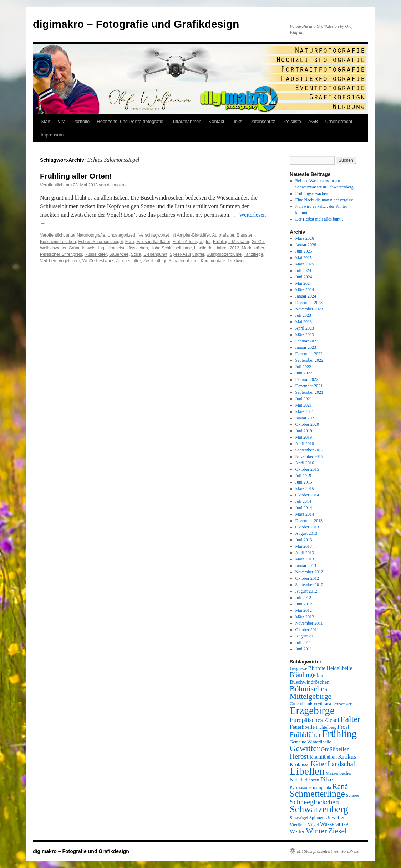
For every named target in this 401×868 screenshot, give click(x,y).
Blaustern (246, 235)
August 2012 (306, 591)
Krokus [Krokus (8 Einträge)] (347, 757)
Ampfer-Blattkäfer (194, 235)
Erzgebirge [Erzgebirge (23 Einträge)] (312, 711)
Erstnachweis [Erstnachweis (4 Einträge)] (342, 704)
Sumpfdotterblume (224, 254)
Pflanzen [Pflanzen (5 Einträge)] (311, 780)
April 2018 (305, 444)
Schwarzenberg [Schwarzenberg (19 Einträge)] (319, 809)
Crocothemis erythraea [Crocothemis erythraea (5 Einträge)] (310, 704)
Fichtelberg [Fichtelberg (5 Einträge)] (326, 727)
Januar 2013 (306, 565)
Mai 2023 (304, 322)
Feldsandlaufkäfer (153, 242)
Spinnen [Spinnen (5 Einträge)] (317, 818)
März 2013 (305, 559)
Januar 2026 (306, 245)
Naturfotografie (91, 235)
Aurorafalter (223, 235)
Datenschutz (262, 121)
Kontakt (217, 121)
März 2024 (305, 290)
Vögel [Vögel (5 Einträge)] (313, 825)
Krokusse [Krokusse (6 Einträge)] (300, 764)
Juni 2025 (304, 251)
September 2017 (309, 450)
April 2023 (305, 328)
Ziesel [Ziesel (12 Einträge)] (337, 831)
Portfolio (81, 121)
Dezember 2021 (309, 386)
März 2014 (305, 514)
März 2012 (305, 617)
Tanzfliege (254, 254)
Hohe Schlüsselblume (171, 248)
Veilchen (48, 261)
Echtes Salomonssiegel (100, 242)
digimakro (116, 185)
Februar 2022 (307, 379)
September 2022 (309, 360)
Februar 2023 (307, 341)
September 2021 (309, 392)
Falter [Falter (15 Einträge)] (350, 719)
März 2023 (305, 335)
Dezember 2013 (309, 521)
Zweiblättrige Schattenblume (170, 261)
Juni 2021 (304, 399)
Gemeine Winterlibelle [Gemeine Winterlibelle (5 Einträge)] (310, 742)
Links (237, 121)
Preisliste (292, 121)
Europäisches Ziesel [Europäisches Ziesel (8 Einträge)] (314, 720)
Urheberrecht (339, 121)
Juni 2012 (304, 604)
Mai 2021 (304, 405)
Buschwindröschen (58, 242)
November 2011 (309, 623)
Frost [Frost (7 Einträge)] (343, 727)
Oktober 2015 (307, 469)
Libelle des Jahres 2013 (217, 248)
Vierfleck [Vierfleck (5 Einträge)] (298, 825)
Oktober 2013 (307, 527)
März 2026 (305, 238)
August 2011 (306, 636)
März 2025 (305, 264)
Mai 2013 (304, 546)
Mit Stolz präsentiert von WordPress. (328, 851)
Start (45, 121)
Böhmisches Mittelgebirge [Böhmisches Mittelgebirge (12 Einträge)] (311, 693)
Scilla (136, 254)
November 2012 (309, 572)
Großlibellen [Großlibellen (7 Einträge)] (335, 749)
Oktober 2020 (307, 424)
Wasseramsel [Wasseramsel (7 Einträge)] (335, 824)
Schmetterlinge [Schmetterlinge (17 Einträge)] (317, 794)
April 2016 (305, 463)
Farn (130, 242)
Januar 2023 (306, 347)
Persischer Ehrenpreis (61, 254)
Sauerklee (119, 254)
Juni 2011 (304, 649)
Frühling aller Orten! (76, 176)
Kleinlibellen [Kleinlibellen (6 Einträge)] (323, 757)
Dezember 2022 (309, 354)
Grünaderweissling (86, 248)
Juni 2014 (304, 508)
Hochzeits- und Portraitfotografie (130, 121)
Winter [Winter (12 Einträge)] (316, 831)
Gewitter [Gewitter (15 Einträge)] (305, 748)
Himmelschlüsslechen (127, 248)
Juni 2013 (304, 540)
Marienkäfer (253, 248)
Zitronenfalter (128, 261)
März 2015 (305, 489)
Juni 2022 (304, 373)
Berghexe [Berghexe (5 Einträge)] (298, 668)
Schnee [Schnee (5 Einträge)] (353, 795)
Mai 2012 (304, 610)
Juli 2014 (303, 501)
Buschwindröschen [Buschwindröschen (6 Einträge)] (310, 682)
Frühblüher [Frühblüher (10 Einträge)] (305, 734)
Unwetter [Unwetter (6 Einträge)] (335, 817)
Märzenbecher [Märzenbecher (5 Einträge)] (339, 773)
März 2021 (305, 412)
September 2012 (309, 585)
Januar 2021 (306, 418)
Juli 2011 (303, 642)
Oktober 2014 (307, 495)
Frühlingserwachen (312, 193)
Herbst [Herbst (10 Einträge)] (299, 756)
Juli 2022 (303, 367)
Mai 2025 (304, 258)
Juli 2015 (303, 476)
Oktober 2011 (307, 630)
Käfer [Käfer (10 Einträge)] (318, 764)
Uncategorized (121, 235)
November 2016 (309, 456)
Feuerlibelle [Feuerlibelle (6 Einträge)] (302, 727)
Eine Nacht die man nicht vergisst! (325, 200)
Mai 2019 (304, 437)
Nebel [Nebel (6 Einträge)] (296, 780)
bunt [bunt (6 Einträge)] (321, 675)
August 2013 (306, 533)
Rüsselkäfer (96, 254)
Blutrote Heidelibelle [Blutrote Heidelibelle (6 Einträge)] (330, 668)
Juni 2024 (304, 277)
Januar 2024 (306, 296)
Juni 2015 (304, 482)
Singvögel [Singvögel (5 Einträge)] (299, 818)
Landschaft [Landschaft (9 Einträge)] (342, 764)
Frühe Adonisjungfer (192, 242)
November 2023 (309, 309)
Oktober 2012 (307, 578)
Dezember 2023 (309, 303)
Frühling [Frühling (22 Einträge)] (339, 733)
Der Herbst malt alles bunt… (320, 219)
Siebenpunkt (155, 254)
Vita (61, 121)
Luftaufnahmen (186, 121)
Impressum (52, 135)
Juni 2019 (304, 431)
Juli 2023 (303, 315)
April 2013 (305, 553)
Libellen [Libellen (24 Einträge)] (307, 771)
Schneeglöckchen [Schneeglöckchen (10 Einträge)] (314, 802)
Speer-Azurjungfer (187, 254)
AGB (313, 121)
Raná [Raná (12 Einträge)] (340, 786)
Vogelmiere (69, 261)
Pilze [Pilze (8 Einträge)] (327, 779)
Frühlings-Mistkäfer (231, 242)
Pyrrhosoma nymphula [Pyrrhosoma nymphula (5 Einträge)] (310, 787)
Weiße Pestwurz (98, 261)
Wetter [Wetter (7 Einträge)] (297, 831)
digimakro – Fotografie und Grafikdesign (136, 24)
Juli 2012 (303, 598)
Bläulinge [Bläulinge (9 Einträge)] (303, 675)
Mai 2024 (304, 283)
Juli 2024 (303, 270)
